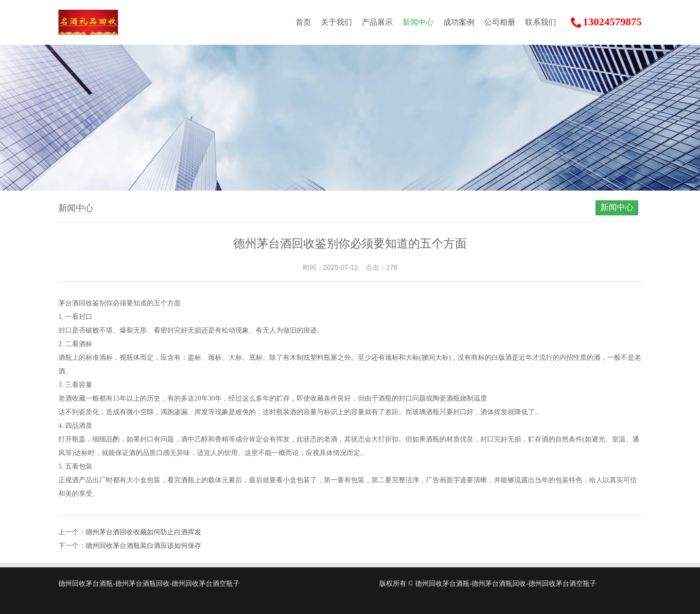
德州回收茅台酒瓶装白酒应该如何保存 (143, 546)
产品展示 (377, 22)
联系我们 (541, 22)
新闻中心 (418, 22)
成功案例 (459, 22)
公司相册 (500, 22)
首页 (303, 22)
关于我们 (336, 22)
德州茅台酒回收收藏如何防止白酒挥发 (143, 532)
